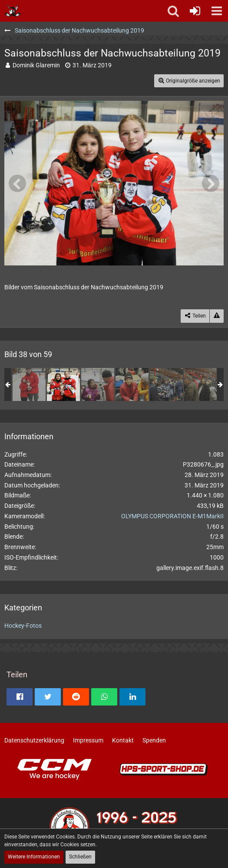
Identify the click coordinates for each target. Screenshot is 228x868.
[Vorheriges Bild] (17, 183)
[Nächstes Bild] (211, 183)
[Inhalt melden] (217, 316)
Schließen (80, 857)
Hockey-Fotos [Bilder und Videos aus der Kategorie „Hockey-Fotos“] (23, 626)
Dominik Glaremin (36, 65)
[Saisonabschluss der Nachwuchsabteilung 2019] (29, 384)
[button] (217, 11)
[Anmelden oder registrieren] (195, 11)
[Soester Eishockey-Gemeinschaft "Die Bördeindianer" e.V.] (13, 11)
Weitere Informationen (34, 857)
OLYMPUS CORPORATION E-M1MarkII (172, 516)
